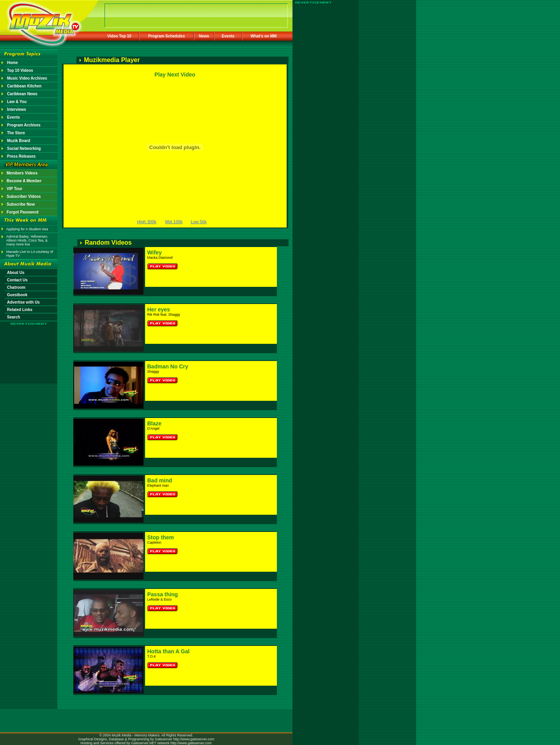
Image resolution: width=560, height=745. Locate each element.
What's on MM (264, 36)
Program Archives (24, 125)
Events (228, 36)
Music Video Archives (27, 78)
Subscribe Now (21, 204)
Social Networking (24, 148)
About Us (16, 273)
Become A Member (24, 181)
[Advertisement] (29, 348)
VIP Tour (14, 189)
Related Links (20, 310)
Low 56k (199, 222)
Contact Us (17, 280)
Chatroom (16, 287)
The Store (16, 133)
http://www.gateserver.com (194, 739)
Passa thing (163, 594)
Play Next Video (175, 75)
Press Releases (21, 156)
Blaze (155, 423)
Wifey (155, 252)
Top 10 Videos (20, 70)
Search (13, 317)
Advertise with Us (23, 302)
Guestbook (17, 295)
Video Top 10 (119, 36)
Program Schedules (167, 36)
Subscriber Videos (24, 196)
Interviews (17, 109)
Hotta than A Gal (169, 651)
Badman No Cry (168, 366)
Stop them (161, 537)
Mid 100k (174, 222)
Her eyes (159, 309)
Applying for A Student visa (27, 229)
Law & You (17, 102)
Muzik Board (19, 141)
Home (12, 63)
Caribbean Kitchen (24, 86)
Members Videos (22, 173)
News (204, 36)
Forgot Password (23, 212)
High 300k (147, 222)
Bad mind (160, 480)
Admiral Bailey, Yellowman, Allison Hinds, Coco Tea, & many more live (27, 240)
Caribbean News (22, 94)
